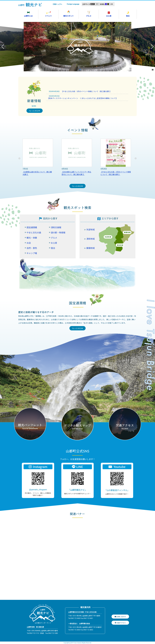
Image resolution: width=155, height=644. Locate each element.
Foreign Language (73, 4)
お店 (29, 243)
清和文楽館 (56, 228)
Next (136, 158)
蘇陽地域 (91, 248)
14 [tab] (95, 180)
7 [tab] (73, 180)
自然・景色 (32, 248)
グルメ (54, 238)
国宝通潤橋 (32, 228)
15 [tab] (98, 180)
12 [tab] (89, 180)
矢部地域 (91, 230)
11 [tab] (86, 180)
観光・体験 (32, 238)
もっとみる (35, 111)
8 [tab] (76, 180)
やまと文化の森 (34, 233)
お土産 (54, 243)
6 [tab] (69, 180)
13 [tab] (92, 180)
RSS (34, 106)
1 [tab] (53, 180)
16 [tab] (102, 180)
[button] (75, 70)
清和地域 (91, 239)
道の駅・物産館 (58, 233)
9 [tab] (79, 180)
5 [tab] (66, 180)
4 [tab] (63, 180)
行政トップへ (57, 4)
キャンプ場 (32, 253)
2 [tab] (57, 180)
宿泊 (53, 248)
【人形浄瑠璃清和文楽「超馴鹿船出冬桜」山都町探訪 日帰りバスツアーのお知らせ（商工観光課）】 (37, 175)
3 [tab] (60, 180)
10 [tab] (82, 180)
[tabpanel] (38, 158)
